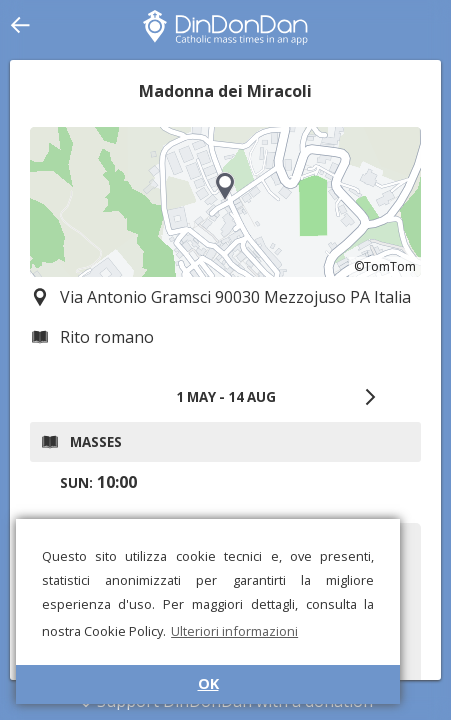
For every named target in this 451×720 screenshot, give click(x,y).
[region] (225, 202)
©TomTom (385, 266)
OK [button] (208, 683)
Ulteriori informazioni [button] (234, 631)
